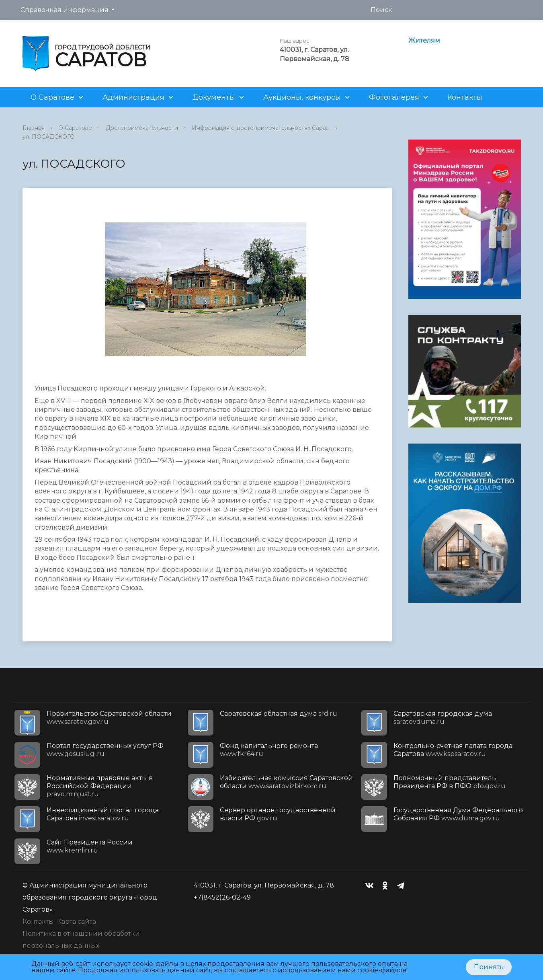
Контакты (465, 97)
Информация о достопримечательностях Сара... (261, 128)
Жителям (424, 40)
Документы (214, 97)
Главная (34, 128)
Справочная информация (65, 10)
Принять (489, 967)
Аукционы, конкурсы (302, 97)
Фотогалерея (394, 97)
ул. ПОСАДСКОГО (49, 137)
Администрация (133, 97)
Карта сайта (77, 921)
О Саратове (52, 97)
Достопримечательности (142, 128)
